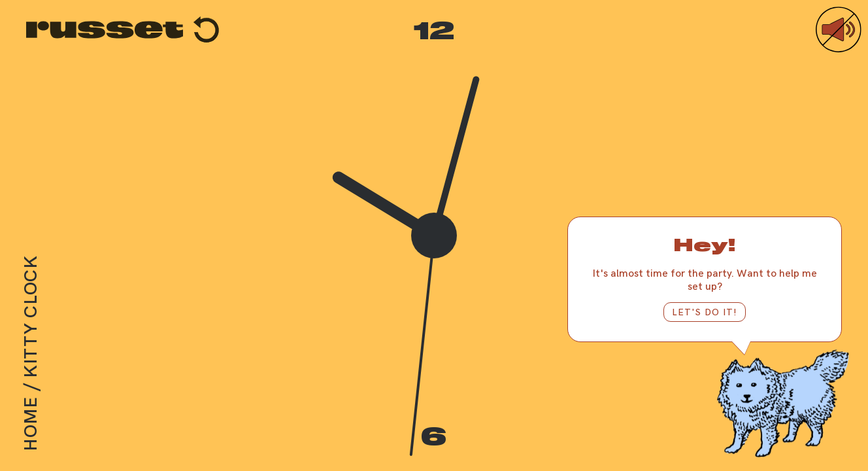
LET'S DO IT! (705, 312)
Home (29, 424)
